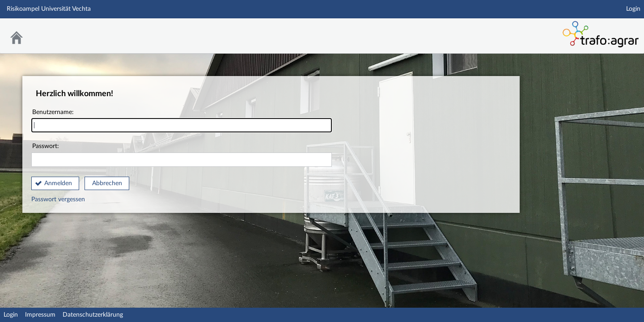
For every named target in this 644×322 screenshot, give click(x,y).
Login (633, 9)
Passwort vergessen (58, 199)
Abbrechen (107, 183)
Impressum (40, 315)
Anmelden (58, 183)
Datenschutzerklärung (93, 315)
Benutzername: (182, 121)
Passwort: (182, 155)
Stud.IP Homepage (504, 30)
